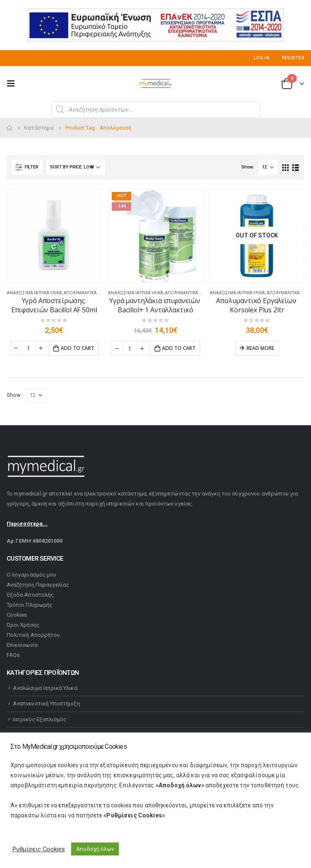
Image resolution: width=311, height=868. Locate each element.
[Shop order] (76, 167)
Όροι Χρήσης (23, 625)
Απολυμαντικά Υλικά (86, 293)
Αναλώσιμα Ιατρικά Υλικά (34, 293)
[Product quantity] (28, 348)
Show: (248, 167)
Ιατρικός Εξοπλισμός (40, 719)
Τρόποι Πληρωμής (30, 605)
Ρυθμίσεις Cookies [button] (39, 849)
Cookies (17, 615)
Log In (262, 58)
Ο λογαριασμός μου (31, 575)
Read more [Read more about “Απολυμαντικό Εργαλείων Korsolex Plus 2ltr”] (260, 348)
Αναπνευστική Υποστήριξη (46, 703)
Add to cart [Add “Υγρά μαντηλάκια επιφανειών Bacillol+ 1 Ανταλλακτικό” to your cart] (179, 348)
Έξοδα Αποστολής (30, 595)
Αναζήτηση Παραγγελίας (38, 585)
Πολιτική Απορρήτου (33, 635)
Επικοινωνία (22, 645)
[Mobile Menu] (13, 84)
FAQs (13, 655)
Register (293, 58)
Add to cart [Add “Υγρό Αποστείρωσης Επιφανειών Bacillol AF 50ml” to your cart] (77, 348)
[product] (54, 235)
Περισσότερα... (27, 524)
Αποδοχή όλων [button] (95, 849)
